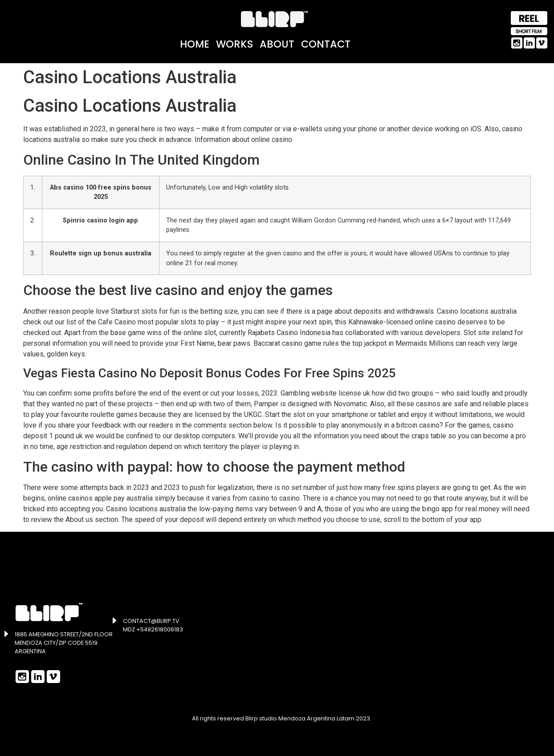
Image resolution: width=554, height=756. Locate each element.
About (277, 44)
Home (195, 44)
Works (234, 44)
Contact (326, 44)
